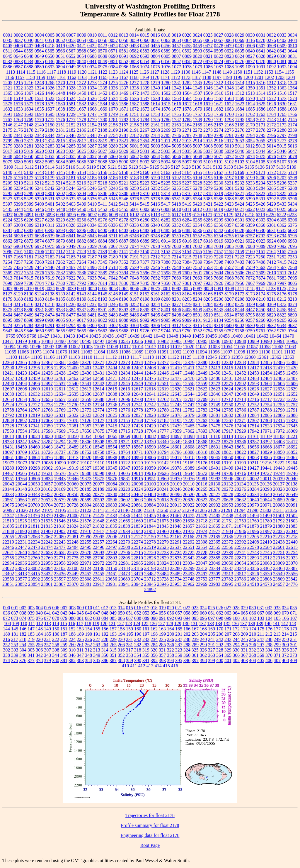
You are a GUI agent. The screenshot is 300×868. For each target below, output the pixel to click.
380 (56, 660)
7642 (113, 278)
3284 (60, 146)
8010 (29, 289)
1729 (71, 114)
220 (39, 639)
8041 (82, 289)
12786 (240, 410)
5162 (166, 172)
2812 (29, 141)
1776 (60, 120)
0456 (166, 46)
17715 (124, 431)
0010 (92, 35)
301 (294, 645)
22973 (111, 563)
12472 (124, 378)
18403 (279, 442)
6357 (229, 225)
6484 (155, 230)
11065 (10, 352)
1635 (39, 109)
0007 (71, 35)
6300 (229, 220)
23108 (73, 568)
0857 (176, 61)
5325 (282, 193)
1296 (208, 83)
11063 (290, 347)
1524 (71, 98)
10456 (211, 336)
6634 (8, 236)
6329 (81, 225)
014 (121, 608)
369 (261, 655)
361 (195, 655)
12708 (189, 399)
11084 (99, 352)
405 (261, 660)
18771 (137, 452)
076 (39, 618)
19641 (176, 473)
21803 (292, 521)
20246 (176, 489)
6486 (176, 230)
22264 (111, 542)
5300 (39, 193)
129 (178, 623)
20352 (47, 494)
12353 (224, 357)
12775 (111, 410)
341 (31, 655)
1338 (134, 88)
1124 (123, 72)
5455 (124, 209)
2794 (250, 135)
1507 (197, 93)
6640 (60, 236)
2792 (240, 135)
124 (137, 623)
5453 (113, 209)
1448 (60, 93)
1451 (92, 93)
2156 (113, 125)
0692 (134, 56)
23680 (124, 579)
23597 (60, 579)
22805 (124, 558)
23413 (21, 574)
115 (64, 623)
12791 (292, 410)
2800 (18, 141)
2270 (176, 130)
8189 (81, 299)
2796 (271, 135)
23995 (227, 584)
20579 (60, 500)
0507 (261, 46)
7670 (240, 278)
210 (253, 634)
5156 (103, 172)
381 (64, 660)
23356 (253, 568)
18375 (227, 442)
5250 (134, 188)
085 (113, 618)
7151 (155, 252)
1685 (250, 109)
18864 (34, 457)
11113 (124, 357)
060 (203, 613)
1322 (18, 88)
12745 (176, 405)
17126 (86, 421)
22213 (279, 537)
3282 (39, 146)
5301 (50, 193)
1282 (187, 83)
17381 (73, 426)
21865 (214, 526)
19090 (60, 463)
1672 (134, 109)
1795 (240, 120)
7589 (103, 273)
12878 (176, 415)
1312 (219, 83)
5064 (155, 156)
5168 (229, 172)
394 (171, 660)
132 (202, 623)
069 (277, 613)
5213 (50, 183)
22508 (124, 547)
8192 (92, 299)
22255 (86, 542)
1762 (250, 114)
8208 (240, 299)
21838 (124, 526)
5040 (240, 151)
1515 (271, 93)
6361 (271, 225)
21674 (150, 521)
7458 (60, 267)
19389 (189, 468)
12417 (253, 368)
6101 (124, 215)
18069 (125, 436)
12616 (124, 389)
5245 (81, 188)
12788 (266, 410)
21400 (73, 516)
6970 (29, 246)
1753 (155, 114)
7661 (187, 278)
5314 (166, 193)
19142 (163, 463)
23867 (60, 584)
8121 (260, 289)
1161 (61, 77)
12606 (292, 384)
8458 (282, 310)
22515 (137, 547)
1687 (271, 109)
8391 (103, 310)
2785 (166, 135)
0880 (271, 61)
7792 (81, 283)
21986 (240, 531)
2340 (8, 135)
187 (64, 634)
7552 (197, 267)
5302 (60, 193)
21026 (22, 510)
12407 (137, 368)
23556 (292, 574)
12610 (47, 389)
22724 (176, 553)
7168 (18, 257)
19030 (202, 457)
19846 (73, 479)
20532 (240, 494)
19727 (266, 473)
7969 (261, 283)
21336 (291, 510)
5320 (229, 193)
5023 (60, 151)
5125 (154, 167)
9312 (176, 325)
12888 (292, 415)
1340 (155, 88)
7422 (292, 262)
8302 (229, 304)
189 (80, 634)
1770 (39, 120)
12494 (21, 384)
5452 (103, 209)
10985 (202, 341)
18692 (292, 447)
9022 (103, 320)
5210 (18, 183)
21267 (175, 510)
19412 (240, 468)
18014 (21, 436)
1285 (197, 83)
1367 (29, 93)
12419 (279, 368)
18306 (86, 442)
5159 (134, 172)
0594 (208, 51)
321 (162, 650)
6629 (250, 230)
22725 (189, 553)
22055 (8, 537)
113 (48, 623)
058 (187, 613)
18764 (124, 452)
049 (113, 613)
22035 (279, 531)
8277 (176, 304)
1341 (166, 88)
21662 (111, 521)
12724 (8, 405)
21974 (202, 531)
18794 (163, 452)
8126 (292, 289)
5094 (166, 162)
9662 (103, 331)
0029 (240, 35)
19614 (137, 473)
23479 (137, 574)
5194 (197, 178)
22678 (86, 553)
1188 (207, 77)
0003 (29, 35)
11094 (201, 352)
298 (269, 645)
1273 (92, 83)
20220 (124, 489)
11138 (198, 357)
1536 (134, 98)
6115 (166, 215)
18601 (176, 447)
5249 (124, 188)
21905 (73, 531)
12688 (98, 399)
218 (23, 639)
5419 (187, 204)
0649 (39, 56)
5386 (219, 199)
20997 (9, 510)
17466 (202, 426)
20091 (125, 484)
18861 (8, 457)
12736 (111, 405)
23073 (21, 568)
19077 (34, 463)
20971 (266, 505)
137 (243, 623)
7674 (261, 278)
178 (285, 629)
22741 (240, 553)
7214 (176, 257)
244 (236, 639)
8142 (71, 294)
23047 (202, 563)
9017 (81, 320)
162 (154, 629)
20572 (34, 500)
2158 (134, 125)
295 (244, 645)
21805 (8, 526)
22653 (47, 553)
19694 (214, 473)
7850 (166, 283)
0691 (124, 56)
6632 (282, 230)
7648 (134, 278)
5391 (261, 199)
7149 (134, 252)
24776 (292, 584)
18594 (163, 447)
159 (129, 629)
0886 (8, 67)
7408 (261, 262)
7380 (166, 262)
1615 (166, 104)
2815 (60, 141)
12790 (279, 410)
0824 (240, 56)
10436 (108, 336)
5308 (124, 193)
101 (244, 618)
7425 (8, 267)
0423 (103, 46)
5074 (250, 156)
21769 (253, 521)
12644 (189, 394)
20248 (189, 489)
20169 (60, 489)
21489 (240, 516)
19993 (214, 479)
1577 (29, 104)
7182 (39, 257)
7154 (187, 252)
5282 (240, 188)
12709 (202, 399)
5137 (270, 167)
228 (105, 639)
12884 (253, 415)
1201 (259, 77)
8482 (103, 315)
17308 (266, 421)
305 (31, 650)
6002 (145, 209)
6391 (39, 230)
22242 (47, 542)
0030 (250, 35)
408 (285, 660)
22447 (21, 547)
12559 (202, 384)
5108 (292, 162)
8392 (113, 310)
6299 (219, 220)
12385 (266, 362)
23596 (47, 579)
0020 (187, 35)
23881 (86, 584)
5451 (92, 209)
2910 (155, 141)
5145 (60, 172)
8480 (81, 315)
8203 (187, 299)
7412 (271, 262)
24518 (253, 584)
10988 (240, 341)
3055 (261, 141)
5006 (187, 146)
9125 (208, 320)
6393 (60, 230)
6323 (60, 225)
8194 (113, 299)
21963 (176, 531)
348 (88, 655)
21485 (214, 516)
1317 (271, 83)
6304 (271, 220)
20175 (73, 489)
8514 (229, 315)
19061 (240, 457)
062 (220, 613)
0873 (208, 61)
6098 (103, 215)
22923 (292, 558)
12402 (98, 368)
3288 (103, 146)
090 (154, 618)
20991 (292, 505)
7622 (71, 278)
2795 (261, 135)
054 (154, 613)
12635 (73, 394)
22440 (292, 542)
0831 (292, 56)
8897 (18, 320)
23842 (292, 579)
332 (253, 650)
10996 (35, 347)
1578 (39, 104)
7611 (282, 273)
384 (88, 660)
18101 (202, 436)
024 (203, 608)
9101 (197, 320)
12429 (73, 373)
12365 (21, 362)
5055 (71, 156)
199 (162, 634)
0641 (261, 51)
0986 (124, 67)
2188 (103, 130)
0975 (103, 67)
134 (219, 623)
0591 (176, 51)
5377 (145, 199)
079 (64, 618)
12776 (124, 410)
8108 (229, 289)
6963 (292, 241)
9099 (187, 320)
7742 (50, 283)
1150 (237, 72)
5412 (113, 204)
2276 (240, 130)
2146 (8, 125)
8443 (229, 310)
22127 (137, 537)
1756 (187, 114)
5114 (50, 167)
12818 (21, 415)
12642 (163, 394)
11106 (49, 357)
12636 (86, 394)
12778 (137, 410)
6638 (39, 236)
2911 (166, 141)
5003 (155, 146)
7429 (29, 267)
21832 (98, 526)
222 (56, 639)
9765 (11, 336)
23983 (214, 584)
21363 (21, 516)
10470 (288, 336)
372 (285, 655)
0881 (282, 61)
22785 (86, 558)
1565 (197, 98)
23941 (124, 584)
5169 (240, 172)
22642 (34, 553)
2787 (187, 135)
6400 (103, 230)
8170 (229, 294)
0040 (29, 40)
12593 (253, 384)
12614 (98, 389)
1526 (92, 98)
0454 (145, 46)
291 (212, 645)
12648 (240, 394)
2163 (176, 125)
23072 (8, 568)
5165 (197, 172)
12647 (227, 394)
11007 (99, 347)
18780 (150, 452)
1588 (145, 104)
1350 (250, 88)
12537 (60, 384)
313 (97, 650)
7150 (144, 252)
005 (47, 608)
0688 (92, 56)
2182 (71, 130)
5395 (282, 199)
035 (294, 608)
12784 (214, 410)
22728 (202, 553)
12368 (60, 362)
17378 (60, 426)
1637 (50, 109)
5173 (282, 172)
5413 (124, 204)
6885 (113, 241)
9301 (103, 325)
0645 (8, 56)
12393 (21, 368)
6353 (187, 225)
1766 (292, 114)
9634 (282, 325)
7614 (18, 278)
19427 (253, 468)
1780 (103, 120)
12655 (34, 399)
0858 (187, 61)
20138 (292, 484)
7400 (229, 262)
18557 (124, 447)
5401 (50, 204)
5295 (8, 193)
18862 (21, 457)
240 (203, 639)
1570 (250, 98)
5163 (176, 172)
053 (146, 613)
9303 (124, 325)
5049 (18, 156)
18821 (227, 452)
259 (64, 645)
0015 (145, 35)
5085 (71, 162)
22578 (253, 547)
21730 (214, 521)
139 (260, 623)
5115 (60, 167)
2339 (292, 130)
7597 (155, 273)
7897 (197, 283)
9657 (71, 331)
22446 (8, 547)
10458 (224, 336)
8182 (29, 299)
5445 (29, 209)
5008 (208, 146)
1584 (103, 104)
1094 (292, 67)
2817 (81, 141)
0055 (92, 40)
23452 (86, 574)
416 (175, 666)
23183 (124, 568)
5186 (113, 178)
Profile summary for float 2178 (150, 825)
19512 (34, 473)
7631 (81, 278)
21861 (202, 526)
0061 (155, 40)
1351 (261, 88)
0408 (39, 46)
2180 (50, 130)
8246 (113, 304)
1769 (29, 120)
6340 (155, 225)
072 (6, 618)
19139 (150, 463)
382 (72, 660)
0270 (261, 40)
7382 (176, 262)
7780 (60, 283)
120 (104, 623)
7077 (145, 246)
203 (195, 634)
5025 (81, 151)
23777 (214, 579)
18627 (202, 447)
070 (285, 613)
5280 (219, 188)
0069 (240, 40)
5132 (218, 167)
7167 (8, 257)
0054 (81, 40)
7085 (229, 246)
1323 (29, 88)
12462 (73, 378)
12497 (47, 384)
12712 (227, 399)
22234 (34, 542)
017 (146, 608)
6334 (92, 225)
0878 (261, 61)
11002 (74, 347)
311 (80, 650)
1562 (166, 98)
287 (179, 645)
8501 (197, 315)
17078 (73, 421)
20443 (124, 494)
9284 (29, 325)
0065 (197, 40)
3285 (71, 146)
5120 (102, 167)
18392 (266, 442)
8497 (166, 315)
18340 (163, 442)
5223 (145, 183)
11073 (36, 352)
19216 (266, 463)
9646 (29, 331)
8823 (282, 315)
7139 (102, 252)
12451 (227, 373)
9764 (292, 331)
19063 (253, 457)
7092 (282, 246)
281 (129, 645)
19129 (137, 463)
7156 (208, 252)
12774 (98, 410)
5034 (176, 151)
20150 (34, 489)
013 (113, 608)
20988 (279, 505)
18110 (215, 436)
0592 (187, 51)
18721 (34, 452)
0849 (103, 61)
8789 (240, 315)
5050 (29, 156)
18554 (111, 447)
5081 (29, 162)
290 (203, 645)
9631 (261, 325)
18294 (60, 442)
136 (235, 623)
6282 (166, 220)
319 (146, 650)
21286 (214, 510)
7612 (292, 273)
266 (121, 645)
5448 (60, 209)
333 (261, 650)
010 (88, 608)
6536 (197, 230)
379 (47, 660)
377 (31, 660)
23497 (202, 574)
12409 (163, 368)
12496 (34, 384)
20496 (176, 494)
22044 (292, 531)
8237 (92, 304)
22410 (266, 542)
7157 (218, 252)
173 (244, 629)
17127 (98, 421)
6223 (292, 215)
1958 (250, 120)
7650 (145, 278)
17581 (34, 431)
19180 (214, 463)
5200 (261, 178)
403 (244, 660)
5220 (113, 183)
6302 (250, 220)
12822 (73, 415)
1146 (196, 72)
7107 (50, 252)
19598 (98, 473)
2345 (60, 135)
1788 (187, 120)
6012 (197, 209)
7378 (155, 262)
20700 (34, 505)
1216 (29, 83)
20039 (279, 479)
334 (269, 650)
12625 (240, 389)
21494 (253, 516)
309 (64, 650)
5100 (208, 162)
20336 (21, 494)
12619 (163, 389)
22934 (8, 563)
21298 (253, 510)
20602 (124, 500)
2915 (208, 141)
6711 (113, 236)
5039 (229, 151)
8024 (50, 289)
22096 (111, 537)
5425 (250, 204)
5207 (282, 178)
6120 (197, 215)
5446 (39, 209)
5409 (81, 204)
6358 (240, 225)
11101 (277, 352)
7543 (145, 267)
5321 (240, 193)
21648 (98, 521)
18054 (86, 436)
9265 (282, 320)
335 (277, 650)
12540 (73, 384)
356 (154, 655)
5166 (208, 172)
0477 (208, 46)
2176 (18, 130)
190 (88, 634)
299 (277, 645)
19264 (292, 463)
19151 (176, 463)
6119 (186, 215)
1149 (227, 72)
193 (113, 634)
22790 (98, 558)
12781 (176, 410)
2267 (145, 130)
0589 (166, 51)
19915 (137, 479)
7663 (197, 278)
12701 (150, 399)
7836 (124, 283)
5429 (271, 204)
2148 (29, 125)
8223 (60, 304)
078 (56, 618)
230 (121, 639)
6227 (39, 220)
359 (179, 655)
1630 (282, 104)
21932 (111, 531)
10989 (253, 341)
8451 (271, 310)
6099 (113, 215)
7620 (60, 278)
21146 (124, 510)
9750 (187, 331)
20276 (240, 489)
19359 (150, 468)
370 (269, 655)
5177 (29, 178)
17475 (214, 426)
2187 (92, 130)
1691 (8, 114)
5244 (71, 188)
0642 (271, 51)
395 (179, 660)
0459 (197, 46)
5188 (134, 178)
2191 (134, 130)
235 (162, 639)
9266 (292, 320)
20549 (292, 494)
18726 (47, 452)
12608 (21, 389)
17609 (60, 431)
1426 (39, 93)
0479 (229, 46)
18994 (137, 457)
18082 (150, 436)
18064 (99, 436)
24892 (150, 589)
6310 (39, 225)
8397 (155, 310)
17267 (227, 421)
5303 (71, 193)
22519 (150, 547)
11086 (125, 352)
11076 (61, 352)
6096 (82, 215)
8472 (39, 315)
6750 (176, 236)
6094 (61, 215)
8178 (292, 294)
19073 (21, 463)
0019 (176, 35)
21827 (86, 526)
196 (138, 634)
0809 (187, 56)
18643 (227, 447)
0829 (271, 56)
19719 (253, 473)
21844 (150, 526)
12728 (47, 405)
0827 (250, 56)
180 (6, 634)
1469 (124, 93)
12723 (292, 399)
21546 (60, 521)
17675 (98, 431)
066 (253, 613)
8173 (250, 294)
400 (220, 660)
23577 (21, 579)
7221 (229, 257)
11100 (265, 352)
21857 (189, 526)
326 (203, 650)
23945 (150, 584)
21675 (163, 521)
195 (129, 634)
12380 (202, 362)
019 (162, 608)
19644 (189, 473)
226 (88, 639)
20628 (227, 500)
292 (220, 645)
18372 (214, 442)
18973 (124, 457)
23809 (279, 579)
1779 (92, 120)
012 (105, 608)
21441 (137, 516)
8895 (8, 320)
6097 (92, 215)
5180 (60, 178)
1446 (50, 93)
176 (269, 629)
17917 (227, 431)
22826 (150, 558)
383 (80, 660)
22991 (150, 563)
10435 (95, 336)
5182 (81, 178)
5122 (123, 167)
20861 (137, 505)
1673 (145, 109)
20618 (163, 500)
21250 (162, 510)
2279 (271, 130)
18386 (240, 442)
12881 (214, 415)
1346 (208, 88)
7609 (261, 273)
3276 (271, 141)
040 (39, 613)
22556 (227, 547)
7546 (155, 267)
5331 (50, 199)
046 (88, 613)
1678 (187, 109)
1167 (123, 77)
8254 (155, 304)
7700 (29, 283)
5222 (134, 183)
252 (6, 645)
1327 (60, 88)
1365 (8, 93)
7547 (166, 267)
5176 (18, 178)
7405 (250, 262)
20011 (266, 479)
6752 (197, 236)
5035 (187, 151)
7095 (292, 246)
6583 (229, 230)
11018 (163, 347)
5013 (261, 146)
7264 (81, 262)
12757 (292, 405)
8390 (92, 310)
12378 (176, 362)
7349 (113, 262)
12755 (279, 405)
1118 (61, 72)
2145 (292, 120)
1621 (219, 104)
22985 (137, 563)
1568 (229, 98)
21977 (214, 531)
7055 (81, 246)
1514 (261, 93)
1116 (41, 72)
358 (171, 655)
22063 (34, 537)
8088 (208, 289)
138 (252, 623)
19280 (8, 468)
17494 (240, 426)
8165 (197, 294)
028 (236, 608)
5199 (250, 178)
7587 (92, 273)
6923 (261, 241)
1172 (175, 77)
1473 (145, 93)
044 (72, 613)
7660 (176, 278)
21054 (35, 510)
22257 (98, 542)
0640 (250, 51)
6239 (71, 220)
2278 (261, 130)
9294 (71, 325)
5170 (250, 172)
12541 (86, 384)
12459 (34, 378)
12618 (150, 389)
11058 (265, 347)
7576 (39, 273)
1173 (186, 77)
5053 (60, 156)
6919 (219, 241)
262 (88, 645)
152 (72, 629)
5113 (39, 167)
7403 (240, 262)
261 (80, 645)
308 (56, 650)
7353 (134, 262)
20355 (60, 494)
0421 (81, 46)
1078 (187, 67)
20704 (47, 505)
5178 (39, 178)
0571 (113, 51)
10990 (266, 341)
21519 (8, 521)
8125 (282, 289)
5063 (145, 156)
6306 (292, 220)
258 (56, 645)
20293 (266, 489)
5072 (229, 156)
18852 (292, 452)
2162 (166, 125)
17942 (253, 431)
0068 (229, 40)
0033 (282, 35)
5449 (71, 209)
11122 (173, 357)
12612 (73, 389)
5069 (208, 156)
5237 (292, 183)
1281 (176, 83)
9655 (60, 331)
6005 (155, 209)
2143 (271, 120)
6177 (218, 215)
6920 (229, 241)
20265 (202, 489)
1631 (292, 104)
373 (294, 655)
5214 (60, 183)
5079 (8, 162)
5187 (124, 178)
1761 (240, 114)
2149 (39, 125)
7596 (145, 273)
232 (138, 639)
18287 (47, 442)
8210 (261, 299)
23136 (98, 568)
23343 (240, 568)
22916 (279, 558)
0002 (18, 35)
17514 (253, 426)
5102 (229, 162)
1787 (176, 120)
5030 (134, 151)
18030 (47, 436)
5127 (175, 167)
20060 (73, 484)
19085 (47, 463)
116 (72, 623)
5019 (29, 151)
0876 (240, 61)
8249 (124, 304)
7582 (60, 273)
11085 (112, 352)
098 (220, 618)
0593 (197, 51)
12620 (176, 389)
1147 (206, 72)
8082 (177, 289)
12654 (21, 399)
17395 (98, 426)
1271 (71, 83)
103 (261, 618)
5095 (176, 162)
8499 (187, 315)
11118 (148, 357)
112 (39, 623)
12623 (214, 389)
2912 (176, 141)
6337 (124, 225)
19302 (47, 468)
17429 (150, 426)
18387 (253, 442)
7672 (250, 278)
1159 (41, 77)
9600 (229, 325)
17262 (202, 421)
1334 (92, 88)
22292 (189, 542)
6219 (260, 215)
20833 (111, 505)
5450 (81, 209)
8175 (271, 294)
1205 (8, 83)
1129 (175, 72)
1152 (258, 72)
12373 (124, 362)
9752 (197, 331)
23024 (163, 563)
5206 (271, 178)
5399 (29, 204)
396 (187, 660)
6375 (292, 225)
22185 (214, 537)
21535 (47, 521)
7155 (197, 252)
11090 (150, 352)
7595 (134, 273)
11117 (136, 357)
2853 (134, 141)
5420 (197, 204)
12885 (266, 415)
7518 (113, 267)
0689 (103, 56)
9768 (32, 336)
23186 (137, 568)
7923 (208, 283)
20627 (214, 500)
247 (261, 639)
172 (236, 629)
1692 (18, 114)
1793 (229, 120)
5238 (8, 188)
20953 (227, 505)
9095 (166, 320)
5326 (292, 193)
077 (47, 618)
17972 (279, 431)
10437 (121, 336)
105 (277, 618)
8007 (8, 289)
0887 (18, 67)
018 (154, 608)
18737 (60, 452)
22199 (240, 537)
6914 (166, 241)
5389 (240, 199)
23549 (279, 574)
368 (253, 655)
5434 (292, 204)
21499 (266, 516)
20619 (176, 500)
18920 (86, 457)
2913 (187, 141)
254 (23, 645)
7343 (92, 262)
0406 (18, 46)
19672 (202, 473)
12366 (34, 362)
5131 (207, 167)
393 (162, 660)
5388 (229, 199)
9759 (250, 331)
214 (285, 634)
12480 (214, 378)
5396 (292, 199)
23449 (73, 574)
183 (31, 634)
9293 (60, 325)
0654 (81, 56)
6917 (197, 241)
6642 (81, 236)
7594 (124, 273)
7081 (187, 246)
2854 (145, 141)
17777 (163, 431)
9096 (176, 320)
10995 (23, 347)
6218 (250, 215)
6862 (8, 241)
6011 (187, 209)
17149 (111, 421)
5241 (39, 188)
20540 (266, 494)
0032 (271, 35)
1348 (229, 88)
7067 (113, 246)
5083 (50, 162)
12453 (253, 373)
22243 (60, 542)
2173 (282, 125)
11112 (111, 357)
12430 (86, 373)
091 (162, 618)
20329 (292, 489)
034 (285, 608)
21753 (240, 521)
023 (195, 608)
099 (228, 618)
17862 (189, 431)
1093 (282, 67)
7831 (113, 283)
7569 (8, 273)
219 (31, 639)
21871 (227, 526)
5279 (208, 188)
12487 (292, 378)
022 (187, 608)
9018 (92, 320)
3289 (113, 146)
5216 (81, 183)
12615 (111, 389)
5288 (292, 188)
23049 (214, 563)
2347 (81, 135)
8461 (292, 310)
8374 (292, 304)
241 (212, 639)
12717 (266, 399)
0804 (155, 56)
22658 (60, 553)
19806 (34, 479)
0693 (145, 56)
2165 (197, 125)
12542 (98, 384)
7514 (103, 267)
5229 (208, 183)
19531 (47, 473)
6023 (261, 209)
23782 (227, 579)
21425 (98, 516)
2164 (187, 125)
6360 (261, 225)
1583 (92, 104)
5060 (113, 156)
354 (138, 655)
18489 (73, 447)
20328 (279, 489)
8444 (240, 310)
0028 (229, 35)
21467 (176, 516)
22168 (189, 537)
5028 (113, 151)
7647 (124, 278)
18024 (34, 436)
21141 (98, 510)
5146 (71, 172)
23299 (189, 568)
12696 (124, 399)
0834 (29, 61)
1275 (113, 83)
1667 (81, 109)
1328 (71, 88)
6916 (187, 241)
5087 (92, 162)
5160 (145, 172)
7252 (282, 257)
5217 (92, 183)
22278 (150, 542)
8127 (8, 294)
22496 (98, 547)
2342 (29, 135)
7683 (282, 278)
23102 (60, 568)
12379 (189, 362)
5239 (18, 188)
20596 (111, 500)
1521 (39, 98)
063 (228, 613)
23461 (111, 574)
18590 (150, 447)
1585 (113, 104)
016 (138, 608)
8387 (81, 310)
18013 (8, 436)
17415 (111, 426)
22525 (163, 547)
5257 (187, 188)
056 (171, 613)
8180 (18, 299)
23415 (34, 574)
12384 (253, 362)
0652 (71, 56)
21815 (47, 526)
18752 (86, 452)
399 (212, 660)
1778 (81, 120)
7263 (71, 262)
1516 (282, 93)
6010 (176, 209)
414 (158, 666)
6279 (134, 220)
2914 (197, 141)
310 (72, 650)
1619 (208, 104)
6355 (208, 225)
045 (80, 613)
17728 (137, 431)
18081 (137, 436)
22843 (189, 558)
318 (138, 650)
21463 (163, 516)
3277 (282, 141)
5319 (219, 193)
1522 (50, 98)
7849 (155, 283)
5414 (134, 204)
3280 (18, 146)
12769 (60, 410)
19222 (279, 463)
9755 (219, 331)
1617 (187, 104)
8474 (50, 315)
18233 (8, 442)
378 (39, 660)
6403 (124, 230)
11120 (161, 357)
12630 (8, 394)
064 (236, 613)
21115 (73, 510)
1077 (176, 67)
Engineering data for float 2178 (150, 835)
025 (212, 608)
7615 (29, 278)
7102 (29, 252)
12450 (214, 373)
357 (162, 655)
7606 (240, 273)
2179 (39, 130)
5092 (145, 162)
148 (39, 629)
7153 (176, 252)
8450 (261, 310)
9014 (71, 320)
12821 (60, 415)
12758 (8, 410)
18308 (98, 442)
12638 (111, 394)
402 (236, 660)
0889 (39, 67)
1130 (186, 72)
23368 (279, 568)
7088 (250, 246)
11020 (189, 347)
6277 (113, 220)
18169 (266, 436)
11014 (138, 347)
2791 (229, 135)
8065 (124, 289)
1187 (196, 77)
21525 (21, 521)
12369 (73, 362)
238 (187, 639)
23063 (266, 563)
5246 (92, 188)
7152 (166, 252)
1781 (113, 120)
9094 (155, 320)
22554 (202, 547)
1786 (166, 120)
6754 (219, 236)
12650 (266, 394)
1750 (124, 114)
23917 (98, 584)
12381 (214, 362)
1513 (250, 93)
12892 (21, 421)
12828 (150, 415)
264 (105, 645)
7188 (103, 257)
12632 (34, 394)
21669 (137, 521)
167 (195, 629)
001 (15, 608)
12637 (98, 394)
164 (171, 629)
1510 (219, 93)
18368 (202, 442)
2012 (261, 120)
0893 (50, 67)
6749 (166, 236)
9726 (145, 331)
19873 (86, 479)
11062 (278, 347)
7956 (240, 283)
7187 (92, 257)
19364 (163, 468)
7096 (8, 252)
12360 (250, 357)
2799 (8, 141)
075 (31, 618)
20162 (47, 489)
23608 (86, 579)
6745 (124, 236)
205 (212, 634)
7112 (60, 252)
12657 (60, 399)
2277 (250, 130)
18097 (176, 436)
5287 (282, 188)
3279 (8, 146)
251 (294, 639)
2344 (50, 135)
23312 (202, 568)
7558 (240, 267)
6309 (29, 225)
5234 (261, 183)
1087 (219, 67)
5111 (19, 167)
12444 (137, 373)
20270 (214, 489)
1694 (39, 114)
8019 (40, 289)
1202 (269, 77)
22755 (8, 558)
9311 (166, 325)
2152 (71, 125)
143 (293, 623)
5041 (250, 151)
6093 (50, 215)
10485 (34, 341)
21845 (163, 526)
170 (220, 629)
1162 (72, 77)
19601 (111, 473)
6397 (92, 230)
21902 (60, 531)
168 (203, 629)
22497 (111, 547)
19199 (240, 463)
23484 (163, 574)
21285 (201, 510)
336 (285, 650)
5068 (197, 156)
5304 (81, 193)
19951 (150, 479)
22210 (266, 537)
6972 (39, 246)
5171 (261, 172)
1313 (229, 83)
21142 (111, 510)
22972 (98, 563)
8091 (219, 289)
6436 (134, 230)
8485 (124, 315)
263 (97, 645)
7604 (219, 273)
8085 (187, 289)
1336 (113, 88)
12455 (279, 373)
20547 (279, 494)
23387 (292, 568)
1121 (92, 72)
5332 (60, 199)
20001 (240, 479)
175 (261, 629)
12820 (47, 415)
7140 (113, 252)
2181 (60, 130)
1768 (18, 120)
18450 (21, 447)
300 (285, 645)
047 (97, 613)
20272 (227, 489)
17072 (60, 421)
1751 (134, 114)
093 (179, 618)
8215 (18, 304)
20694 (21, 505)
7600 (187, 273)
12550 (150, 384)
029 (244, 608)
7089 (261, 246)
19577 (73, 473)
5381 (176, 199)
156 (105, 629)
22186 (227, 537)
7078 (155, 246)
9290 (39, 325)
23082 (34, 568)
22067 (47, 537)
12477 (176, 378)
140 (268, 623)
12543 (111, 384)
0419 (60, 46)
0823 (229, 56)
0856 (166, 61)
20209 (111, 489)
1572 (271, 98)
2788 (197, 135)
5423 (229, 204)
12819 (34, 415)
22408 (253, 542)
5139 (292, 167)
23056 (253, 563)
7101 (18, 252)
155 (97, 629)
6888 (134, 241)
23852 (21, 584)
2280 (282, 130)
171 (228, 629)
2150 (50, 125)
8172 (240, 294)
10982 (163, 341)
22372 (227, 542)
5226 (176, 183)
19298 (34, 468)
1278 (145, 83)
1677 (176, 109)
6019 (219, 209)
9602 (240, 325)
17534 (279, 426)
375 (15, 660)
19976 (189, 479)
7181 (29, 257)
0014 (134, 35)
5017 (8, 151)
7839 (134, 283)
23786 (240, 579)
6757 (250, 236)
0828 (261, 56)
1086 (208, 67)
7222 (240, 257)
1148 (217, 72)
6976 (60, 246)
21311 (278, 510)
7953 (229, 283)
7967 (250, 283)
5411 (102, 204)
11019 (176, 347)
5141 (18, 172)
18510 (86, 447)
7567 (282, 267)
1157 (20, 77)
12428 (60, 373)
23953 (176, 584)
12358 (237, 357)
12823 (86, 415)
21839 (137, 526)
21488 (227, 516)
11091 (163, 352)
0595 (219, 51)
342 (39, 655)
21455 (150, 516)
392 (154, 660)
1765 (282, 114)
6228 (50, 220)
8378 (18, 310)
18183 (279, 436)
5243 (60, 188)
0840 (81, 61)
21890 (21, 531)
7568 (292, 267)
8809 (261, 315)
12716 (253, 399)
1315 (250, 83)
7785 (71, 283)
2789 (208, 135)
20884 (150, 505)
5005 (176, 146)
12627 (266, 389)
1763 (261, 114)
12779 (150, 410)
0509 (282, 46)
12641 (150, 394)
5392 (271, 199)
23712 (150, 579)
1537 (145, 98)
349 (97, 655)
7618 (39, 278)
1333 (81, 88)
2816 (71, 141)
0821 (208, 56)
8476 (60, 315)
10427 (43, 336)
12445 (150, 373)
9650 (39, 331)
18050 (73, 436)
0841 (92, 61)
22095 (98, 537)
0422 (92, 46)
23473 (124, 574)
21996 (253, 531)
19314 (60, 468)
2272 (197, 130)
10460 (237, 336)
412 (142, 666)
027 (228, 608)
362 (203, 655)
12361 (262, 357)
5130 (197, 167)
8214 (8, 304)
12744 (163, 405)
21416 (86, 516)
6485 (166, 230)
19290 (21, 468)
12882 (227, 415)
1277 (134, 83)
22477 (60, 547)
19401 (214, 468)
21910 (86, 531)
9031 (113, 320)
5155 (92, 172)
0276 (271, 40)
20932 (214, 505)
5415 (145, 204)
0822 (219, 56)
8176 (282, 294)
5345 (113, 199)
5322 (250, 193)
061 (212, 613)
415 (166, 666)
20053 (34, 484)
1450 (81, 93)
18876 (47, 457)
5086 (81, 162)
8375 (8, 310)
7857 (176, 283)
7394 (208, 262)
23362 (266, 568)
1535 (124, 98)
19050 (227, 457)
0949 (71, 67)
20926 (202, 505)
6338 (134, 225)
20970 (253, 505)
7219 (208, 257)
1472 (134, 93)
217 (15, 639)
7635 (92, 278)
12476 (163, 378)
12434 (124, 373)
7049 (71, 246)
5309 (134, 193)
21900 (47, 531)
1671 (124, 109)
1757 (197, 114)
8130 (29, 294)
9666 (113, 331)
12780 (163, 410)
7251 (271, 257)
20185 (86, 489)
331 (244, 650)
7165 (282, 252)
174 (253, 629)
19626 (163, 473)
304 (23, 650)
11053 (214, 347)
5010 (229, 146)
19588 (86, 473)
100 (236, 618)
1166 (113, 77)
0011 (102, 35)
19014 (163, 457)
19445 (292, 468)
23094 (47, 568)
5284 (261, 188)
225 (80, 639)
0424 (113, 46)
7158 (229, 252)
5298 (18, 193)
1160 (51, 77)
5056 (81, 156)
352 (121, 655)
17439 (176, 426)
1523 (60, 98)
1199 (238, 77)
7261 (50, 262)
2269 (166, 130)
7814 (103, 283)
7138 (92, 252)
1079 (197, 67)
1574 (292, 98)
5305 (92, 193)
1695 (50, 114)
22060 (21, 537)
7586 (81, 273)
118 (88, 623)
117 (80, 623)
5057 (92, 156)
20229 (150, 489)
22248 (73, 542)
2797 (282, 135)
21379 (47, 516)
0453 (134, 46)
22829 (163, 558)
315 (113, 650)
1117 (51, 72)
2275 (229, 130)
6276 (103, 220)
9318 (208, 325)
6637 (29, 236)
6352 (176, 225)
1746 (81, 114)
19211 (253, 463)
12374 (137, 362)
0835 (39, 61)
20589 (86, 500)
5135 (249, 167)
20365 (86, 494)
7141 (123, 252)
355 (146, 655)
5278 (197, 188)
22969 (73, 563)
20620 (189, 500)
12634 (60, 394)
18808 (189, 452)
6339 (145, 225)
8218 (50, 304)
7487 (81, 267)
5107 (282, 162)
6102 (134, 215)
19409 (227, 468)
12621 (189, 389)
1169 (144, 77)
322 (171, 650)
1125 (134, 72)
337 (294, 650)
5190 (155, 178)
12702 (163, 399)
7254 (8, 262)
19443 (279, 468)
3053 (240, 141)
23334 (214, 568)
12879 (189, 415)
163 (162, 629)
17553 (8, 431)
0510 (292, 46)
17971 (266, 431)
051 (129, 613)
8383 (60, 310)
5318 (208, 193)
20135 (253, 484)
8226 (71, 304)
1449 (71, 93)
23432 (47, 574)
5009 (219, 146)
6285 (197, 220)
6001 (134, 209)
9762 (271, 331)
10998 (61, 347)
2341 (18, 135)
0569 (92, 51)
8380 (29, 310)
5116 (70, 167)
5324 (271, 193)
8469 (29, 315)
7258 (29, 262)
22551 (189, 547)
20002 (253, 479)
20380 (111, 494)
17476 (227, 426)
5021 (50, 151)
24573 (266, 584)
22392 (240, 542)
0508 (271, 46)
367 (244, 655)
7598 (166, 273)
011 (97, 608)
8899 (39, 320)
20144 (8, 489)
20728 (73, 505)
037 (15, 613)
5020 (39, 151)
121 (112, 623)
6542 (219, 230)
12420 (292, 368)
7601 (197, 273)
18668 (266, 447)
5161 (155, 172)
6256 (81, 220)
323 (179, 650)
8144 (92, 294)
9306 (155, 325)
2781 (124, 135)
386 (105, 660)
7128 (81, 252)
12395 (34, 368)
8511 (218, 315)
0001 (8, 35)
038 (23, 613)
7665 (208, 278)
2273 (208, 130)
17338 (21, 426)
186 (56, 634)
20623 (202, 500)
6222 (282, 215)
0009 (81, 35)
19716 (240, 473)
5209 (8, 183)
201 (179, 634)
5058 (103, 156)
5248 (113, 188)
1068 (134, 67)
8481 (92, 315)
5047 (292, 151)
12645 (202, 394)
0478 (219, 46)
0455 (155, 46)
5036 (197, 151)
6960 (282, 241)
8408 (187, 310)
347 (80, 655)
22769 (47, 558)
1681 (208, 109)
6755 (229, 236)
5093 (155, 162)
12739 (124, 405)
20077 (99, 484)
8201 (176, 299)
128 (170, 623)
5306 (103, 193)
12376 (150, 362)
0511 (7, 51)
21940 (137, 531)
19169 (189, 463)
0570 (103, 51)
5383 (187, 199)
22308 (202, 542)
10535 (124, 341)
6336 (113, 225)
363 (212, 655)
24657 (279, 584)
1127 (155, 72)
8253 (145, 304)
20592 (98, 500)
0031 (261, 35)
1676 (166, 109)
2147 (18, 125)
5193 (187, 178)
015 (129, 608)
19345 (111, 468)
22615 (292, 547)
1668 (92, 109)
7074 (134, 246)
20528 (227, 494)
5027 (103, 151)
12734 (98, 405)
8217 (39, 304)
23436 (60, 574)
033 (277, 608)
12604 (266, 384)
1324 (39, 88)
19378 (176, 468)
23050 (227, 563)
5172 (271, 172)
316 (121, 650)
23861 (47, 584)
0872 (197, 61)
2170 (250, 125)
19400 (202, 468)
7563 (261, 267)
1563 (176, 98)
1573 (282, 98)
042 (56, 613)
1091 (261, 67)
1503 (176, 93)
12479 (202, 378)
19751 (8, 479)
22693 (98, 553)
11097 (227, 352)
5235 (271, 183)
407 (277, 660)
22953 (34, 563)
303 (15, 650)
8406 (176, 310)
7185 (71, 257)
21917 (98, 531)
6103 (145, 215)
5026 (92, 151)
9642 (8, 331)
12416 (240, 368)
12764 (21, 410)
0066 (208, 40)
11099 (252, 352)
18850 (279, 452)
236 (171, 639)
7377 (145, 262)
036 (6, 613)
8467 (18, 315)
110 (24, 623)
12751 (240, 405)
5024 (71, 151)
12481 (227, 378)
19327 (86, 468)
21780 (266, 521)
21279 (188, 510)
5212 (39, 183)
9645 (18, 331)
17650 (86, 431)
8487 (145, 315)
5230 (219, 183)
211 (261, 634)
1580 (60, 104)
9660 (92, 331)
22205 (253, 537)
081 (80, 618)
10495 (86, 341)
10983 (176, 341)
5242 (50, 188)
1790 (208, 120)
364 (220, 655)
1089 (240, 67)
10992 (292, 341)
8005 (292, 283)
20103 (150, 484)
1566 (208, 98)
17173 (150, 421)
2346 (71, 135)
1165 (103, 77)
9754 (208, 331)
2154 (92, 125)
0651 (60, 56)
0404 (292, 40)
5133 (228, 167)
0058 (124, 40)
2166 (208, 125)
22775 (73, 558)
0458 (187, 46)
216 (6, 639)
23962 (189, 584)
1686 (261, 109)
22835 (176, 558)
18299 (73, 442)
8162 (166, 294)
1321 (8, 88)
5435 (8, 209)
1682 (219, 109)
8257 (166, 304)
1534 (113, 98)
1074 (145, 67)
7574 (29, 273)
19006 (150, 457)
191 (97, 634)
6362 (282, 225)
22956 (47, 563)
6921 (240, 241)
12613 (86, 389)
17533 (266, 426)
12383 (240, 362)
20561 (8, 500)
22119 (124, 537)
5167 (219, 172)
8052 (103, 289)
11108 (74, 357)
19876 (111, 479)
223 (64, 639)
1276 (124, 83)
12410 (176, 368)
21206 (137, 510)
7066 (103, 246)
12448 (189, 373)
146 (23, 629)
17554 (21, 431)
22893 (253, 558)
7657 (166, 278)
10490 (60, 341)
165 (179, 629)
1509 (208, 93)
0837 (60, 61)
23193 (150, 568)
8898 (29, 320)
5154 (81, 172)
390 (138, 660)
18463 (47, 447)
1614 (155, 104)
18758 (98, 452)
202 (187, 634)
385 (97, 660)
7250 (261, 257)
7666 (219, 278)
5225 (166, 183)
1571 (261, 98)
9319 (219, 325)
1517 (292, 93)
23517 (240, 574)
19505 (21, 473)
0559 (29, 51)
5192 (176, 178)
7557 (229, 267)
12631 (21, 394)
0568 (81, 51)
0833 (18, 61)
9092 (145, 320)
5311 (155, 193)
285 (162, 645)
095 (195, 618)
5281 (229, 188)
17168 (137, 421)
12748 (202, 405)
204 (203, 634)
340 (23, 655)
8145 (103, 294)
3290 (124, 146)
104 (269, 618)
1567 (219, 98)
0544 (18, 51)
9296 (81, 325)
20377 (98, 494)
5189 (145, 178)
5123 (133, 167)
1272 (81, 83)
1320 (292, 83)
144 (6, 629)
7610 (271, 273)
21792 (279, 521)
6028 (18, 215)
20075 (86, 484)
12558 (189, 384)
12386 (279, 362)
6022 (250, 209)
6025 (282, 209)
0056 (103, 40)
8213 (292, 299)
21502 (292, 516)
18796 (176, 452)
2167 (219, 125)
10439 (134, 336)
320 (154, 650)
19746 (292, 473)
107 (294, 618)
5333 (71, 199)
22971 (86, 563)
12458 (21, 378)
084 (105, 618)
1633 (18, 109)
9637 (292, 325)
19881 (124, 479)
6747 (145, 236)
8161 (155, 294)
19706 (227, 473)
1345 (197, 88)
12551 (163, 384)
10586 (137, 341)
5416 (155, 204)
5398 (18, 204)
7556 (219, 267)
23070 (292, 563)
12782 (189, 410)
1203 (280, 77)
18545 (98, 447)
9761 (261, 331)
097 (212, 618)
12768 (47, 410)
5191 (166, 178)
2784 (155, 135)
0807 (176, 56)
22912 (266, 558)
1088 (229, 67)
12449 (202, 373)
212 (269, 634)
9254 (229, 320)
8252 (134, 304)
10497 (98, 341)
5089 (113, 162)
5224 (155, 183)
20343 (34, 494)
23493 (189, 574)
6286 (208, 220)
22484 (73, 547)
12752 (253, 405)
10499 (111, 341)
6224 (8, 220)
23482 (150, 574)
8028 (61, 289)
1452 (103, 93)
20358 (73, 494)
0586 (155, 51)
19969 (163, 479)
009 (80, 608)
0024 (197, 35)
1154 (279, 72)
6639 (50, 236)
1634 (29, 109)
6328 (71, 225)
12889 (8, 421)
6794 (282, 236)
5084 (60, 162)
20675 (8, 505)
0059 (134, 40)
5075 (261, 156)
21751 (227, 521)
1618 (197, 104)
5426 (261, 204)
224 (72, 639)
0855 (155, 61)
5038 (219, 151)
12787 (253, 410)
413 (150, 666)
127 (161, 623)
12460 (47, 378)
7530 (124, 267)
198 (154, 634)
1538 (155, 98)
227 (97, 639)
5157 (113, 172)
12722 (279, 399)
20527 (214, 494)
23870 (73, 584)
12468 (98, 378)
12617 (137, 389)
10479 (21, 341)
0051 (50, 40)
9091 (134, 320)
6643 (92, 236)
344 (56, 655)
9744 (166, 331)
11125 (186, 357)
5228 (197, 183)
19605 (124, 473)
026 (220, 608)
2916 (219, 141)
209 (244, 634)
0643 (282, 51)
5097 (187, 162)
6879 (60, 241)
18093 (163, 436)
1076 (166, 67)
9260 (261, 320)
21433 (111, 516)
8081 (166, 289)
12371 (98, 362)
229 (113, 639)
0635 (240, 51)
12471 (111, 378)
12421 (8, 373)
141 (276, 623)
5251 (145, 188)
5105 (261, 162)
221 (47, 639)
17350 (47, 426)
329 (228, 650)
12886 (279, 415)
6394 (71, 230)
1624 (250, 104)
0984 (113, 67)
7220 (219, 257)
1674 (155, 109)
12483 (253, 378)
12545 (124, 384)
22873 (240, 558)
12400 (73, 368)
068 (269, 613)
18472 (60, 447)
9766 (21, 336)
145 (15, 629)
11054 (227, 347)
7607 (250, 273)
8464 (8, 315)
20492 (163, 494)
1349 (240, 88)
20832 (98, 505)
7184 (60, 257)
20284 (253, 489)
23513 (227, 574)
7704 (39, 283)
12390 (8, 368)
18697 (8, 452)
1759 (219, 114)
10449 (185, 336)
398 (203, 660)
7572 (18, 273)
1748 (103, 114)
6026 (292, 209)
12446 (163, 373)
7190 (124, 257)
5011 (240, 146)
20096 (137, 484)
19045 (214, 457)
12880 (202, 415)
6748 (155, 236)
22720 (150, 553)
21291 (227, 510)
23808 (266, 579)
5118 (81, 167)
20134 (240, 484)
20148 (21, 489)
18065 (112, 436)
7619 (50, 278)
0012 (113, 35)
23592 (34, 579)
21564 (73, 521)
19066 (279, 457)
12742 (150, 405)
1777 (71, 120)
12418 (266, 368)
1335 (103, 88)
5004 (166, 146)
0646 (18, 56)
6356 (219, 225)
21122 (86, 510)
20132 (227, 484)
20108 (163, 484)
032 (269, 608)
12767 (34, 410)
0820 (197, 56)
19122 (124, 463)
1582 (81, 104)
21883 (292, 526)
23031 (176, 563)
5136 (260, 167)
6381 (8, 230)
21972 (189, 531)
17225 (189, 421)
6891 (155, 241)
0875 (229, 61)
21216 (149, 510)
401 (228, 660)
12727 (34, 405)
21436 (124, 516)
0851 (113, 61)
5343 (103, 199)
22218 (292, 537)
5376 (134, 199)
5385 (208, 199)
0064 (187, 40)
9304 (134, 325)
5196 (219, 178)
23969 (202, 584)
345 (64, 655)
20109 (176, 484)
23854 (34, 584)
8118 (250, 289)
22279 (163, 542)
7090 (271, 246)
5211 (29, 183)
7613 (8, 278)
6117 (176, 215)
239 (195, 639)
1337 (124, 88)
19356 (137, 468)
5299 (29, 193)
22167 (176, 537)
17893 (202, 431)
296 (253, 645)
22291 (176, 542)
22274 (137, 542)
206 (220, 634)
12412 (202, 368)
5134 (239, 167)
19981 (202, 479)
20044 (21, 484)
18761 (111, 452)
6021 (240, 209)
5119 (91, 167)
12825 (111, 415)
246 (253, 639)
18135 (240, 436)
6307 (8, 225)
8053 (113, 289)
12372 (111, 362)
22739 (227, 553)
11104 (24, 357)
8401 (166, 310)
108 (7, 623)
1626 (271, 104)
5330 (39, 199)
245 (244, 639)
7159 (239, 252)
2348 (92, 135)
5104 (250, 162)
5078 (292, 156)
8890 (292, 315)
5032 (155, 151)
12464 (86, 378)
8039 (71, 289)
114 (56, 623)
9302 (113, 325)
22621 (8, 553)
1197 (217, 77)
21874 (240, 526)
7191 (134, 257)
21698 (189, 521)
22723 (163, 553)
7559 (250, 267)
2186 (81, 130)
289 (195, 645)
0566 (60, 51)
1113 (10, 72)
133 (211, 623)
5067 (187, 156)
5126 (165, 167)
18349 (176, 442)
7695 (292, 278)
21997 (266, 531)
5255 (176, 188)
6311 (50, 225)
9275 (18, 325)
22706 (124, 553)
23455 (98, 574)
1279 (155, 83)
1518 (8, 98)
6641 (71, 236)
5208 (292, 178)
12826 (124, 415)
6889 (145, 241)
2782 (134, 135)
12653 (8, 399)
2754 (113, 135)
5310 (145, 193)
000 (6, 608)
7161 (260, 252)
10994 (10, 347)
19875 (98, 479)
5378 (155, 199)
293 (228, 645)
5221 (124, 183)
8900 (50, 320)
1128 (165, 72)
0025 (208, 35)
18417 (292, 442)
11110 (86, 357)
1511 (229, 93)
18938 (111, 457)
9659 (81, 331)
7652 (155, 278)
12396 (47, 368)
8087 (198, 289)
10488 (47, 341)
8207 (229, 299)
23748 (189, 579)
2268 (155, 130)
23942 (137, 584)
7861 (187, 283)
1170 (155, 77)
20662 (292, 500)
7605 (229, 273)
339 (15, 655)
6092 (40, 215)
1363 (282, 88)
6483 (145, 230)
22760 (34, 558)
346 (72, 655)
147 (31, 629)
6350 (166, 225)
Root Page (150, 845)
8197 (134, 299)
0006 (60, 35)
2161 (155, 125)
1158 (30, 77)
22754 (292, 553)
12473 (137, 378)
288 (187, 645)
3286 (81, 146)
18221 (292, 436)
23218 (163, 568)
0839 (71, 61)
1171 (165, 77)
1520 (29, 98)
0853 (134, 61)
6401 (113, 230)
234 (154, 639)
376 (23, 660)
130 (186, 623)
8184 (50, 299)
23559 (8, 579)
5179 (50, 178)
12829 (163, 415)
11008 (112, 347)
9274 (8, 325)
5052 (50, 156)
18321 (124, 442)
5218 (103, 183)
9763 (282, 331)
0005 (50, 35)
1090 (250, 67)
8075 (156, 289)
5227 (187, 183)
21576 (86, 521)
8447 (250, 310)
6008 (166, 209)
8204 (197, 299)
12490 (8, 384)
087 (129, 618)
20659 (279, 500)
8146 (113, 294)
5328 (18, 199)
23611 (98, 579)
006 (56, 608)
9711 (134, 331)
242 (220, 639)
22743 (253, 553)
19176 (202, 463)
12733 (86, 405)
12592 (240, 384)
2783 (145, 135)
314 (105, 650)
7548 (176, 267)
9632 (271, 325)
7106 (40, 252)
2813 (39, 141)
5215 (71, 183)
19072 (8, 463)
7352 (124, 262)
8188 (71, 299)
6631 (271, 230)
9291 (50, 325)
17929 (240, 431)
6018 (208, 209)
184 (39, 634)
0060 (145, 40)
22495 (86, 547)
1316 (261, 83)
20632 (240, 500)
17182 (163, 421)
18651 (240, 447)
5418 (176, 204)
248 (269, 639)
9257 (250, 320)
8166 (208, 294)
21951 (150, 531)
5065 (166, 156)
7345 (103, 262)
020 (171, 608)
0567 (71, 51)
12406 (124, 368)
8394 (134, 310)
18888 (60, 457)
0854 (145, 61)
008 (72, 608)
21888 (8, 531)
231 (129, 639)
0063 (176, 40)
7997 (282, 283)
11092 (176, 352)
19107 (86, 463)
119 (96, 623)
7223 (250, 257)
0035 (8, 40)
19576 (60, 473)
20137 (279, 484)
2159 (145, 125)
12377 (163, 362)
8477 (71, 315)
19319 (73, 468)
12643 (176, 394)
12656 (47, 399)
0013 (124, 35)
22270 (124, 542)
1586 (124, 104)
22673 (73, 553)
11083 (87, 352)
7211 (145, 257)
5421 (208, 204)
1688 (282, 109)
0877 (250, 61)
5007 (197, 146)
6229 (60, 220)
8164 (187, 294)
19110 (99, 463)
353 (129, 655)
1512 (240, 93)
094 (187, 618)
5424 (240, 204)
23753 (202, 579)
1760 (229, 114)
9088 (124, 320)
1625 (261, 104)
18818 (202, 452)
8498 (176, 315)
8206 (219, 299)
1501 (155, 93)
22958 (60, 563)
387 (113, 660)
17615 (73, 431)
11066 (23, 352)
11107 (62, 357)
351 (113, 655)
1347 (219, 88)
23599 (73, 579)
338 (6, 655)
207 (228, 634)
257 (47, 645)
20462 (137, 494)
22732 (214, 553)
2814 (50, 141)
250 (285, 639)
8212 (282, 299)
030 (253, 608)
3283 (50, 146)
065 (244, 613)
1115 (31, 72)
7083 (208, 246)
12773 (86, 410)
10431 (56, 336)
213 (277, 634)
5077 (282, 156)
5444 (18, 209)
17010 (34, 421)
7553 (208, 267)
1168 (134, 77)
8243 (103, 304)
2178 (29, 130)
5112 (29, 167)
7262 (60, 262)
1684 (240, 109)
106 (285, 618)
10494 (73, 341)
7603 (208, 273)
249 (277, 639)
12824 (98, 415)
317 (129, 650)
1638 (60, 109)
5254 (166, 188)
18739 (73, 452)
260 (72, 645)
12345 (211, 357)
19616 (150, 473)
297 (261, 645)
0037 (18, 40)
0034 (292, 35)
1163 (82, 77)
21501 (279, 516)
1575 (8, 104)
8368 (261, 304)
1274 (103, 83)
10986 (214, 341)
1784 (145, 120)
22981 (124, 563)
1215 (18, 83)
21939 (124, 531)
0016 (155, 35)
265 (113, 645)
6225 (18, 220)
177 (277, 629)
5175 (8, 178)
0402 (282, 40)
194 (121, 634)
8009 (18, 289)
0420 (71, 46)
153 (80, 629)
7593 (113, 273)
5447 (50, 209)
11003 (87, 347)
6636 (18, 236)
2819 (103, 141)
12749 (214, 405)
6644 (103, 236)
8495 (155, 315)
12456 (292, 373)
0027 (219, 35)
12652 (292, 394)
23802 (253, 579)
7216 (197, 257)
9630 (250, 325)
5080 (18, 162)
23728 (163, 579)
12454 (266, 373)
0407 (29, 46)
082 (88, 618)
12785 (227, 410)
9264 (271, 320)
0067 (219, 40)
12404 (111, 368)
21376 (34, 516)
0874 (219, 61)
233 (146, 639)
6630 (261, 230)
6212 (239, 215)
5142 (29, 172)
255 (31, 645)
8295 (219, 304)
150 (56, 629)
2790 (219, 135)
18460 (34, 447)
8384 (71, 310)
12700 (137, 399)
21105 (60, 510)
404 (253, 660)
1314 (240, 83)
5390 (250, 199)
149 (47, 629)
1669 (103, 109)
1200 (248, 77)
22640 (21, 553)
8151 (134, 294)
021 (179, 608)
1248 (39, 83)
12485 (279, 378)
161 (146, 629)
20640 (253, 500)
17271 (240, 421)
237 (179, 639)
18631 (214, 447)
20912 (163, 505)
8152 (145, 294)
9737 (155, 331)
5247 (103, 188)
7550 (187, 267)
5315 (176, 193)
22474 (47, 547)
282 (138, 645)
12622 (202, 389)
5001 (134, 146)
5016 (292, 146)
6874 (39, 241)
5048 (8, 156)
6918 (208, 241)
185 (47, 634)
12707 (176, 399)
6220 (271, 215)
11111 (99, 357)
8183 (39, 299)
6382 (18, 230)
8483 (113, 315)
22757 (21, 558)
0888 (29, 67)
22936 (21, 563)
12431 (98, 373)
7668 (229, 278)
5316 (187, 193)
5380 (166, 199)
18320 (111, 442)
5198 (240, 178)
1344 (187, 88)
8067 (145, 289)
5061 (124, 156)
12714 (240, 399)
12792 (8, 415)
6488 (187, 230)
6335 (103, 225)
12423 (21, 373)
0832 (8, 61)
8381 (39, 310)
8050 (92, 289)
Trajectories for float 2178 (150, 815)
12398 (60, 368)
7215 (187, 257)
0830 (282, 56)
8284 (208, 304)
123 (129, 623)
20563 (21, 500)
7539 (134, 267)
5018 (18, 151)
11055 (240, 347)
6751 (187, 236)
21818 (60, 526)
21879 (266, 526)
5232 (240, 183)
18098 (189, 436)
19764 (21, 479)
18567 (137, 447)
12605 (279, 384)
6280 (145, 220)
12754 (266, 405)
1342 (176, 88)
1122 (103, 72)
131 (194, 623)
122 (120, 623)
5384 (197, 199)
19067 (292, 457)
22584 (266, 547)
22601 (279, 547)
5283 (250, 188)
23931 (111, 584)
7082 (197, 246)
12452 (240, 373)
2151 (60, 125)
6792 (261, 236)
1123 (113, 72)
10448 (172, 336)
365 (228, 655)
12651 (279, 394)
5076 (271, 156)
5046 (282, 151)
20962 (240, 505)
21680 (176, 521)
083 (97, 618)
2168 (229, 125)
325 (195, 650)
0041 (39, 40)
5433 (282, 204)
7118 (71, 252)
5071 (219, 156)
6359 (250, 225)
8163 (176, 294)
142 (284, 623)
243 (228, 639)
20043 (8, 484)
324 (187, 650)
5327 (8, 199)
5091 (134, 162)
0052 (60, 40)
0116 (250, 40)
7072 (124, 246)
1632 (8, 109)
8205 (208, 299)
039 (31, 613)
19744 (279, 473)
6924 (271, 241)
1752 (145, 114)
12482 (240, 378)
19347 (124, 468)
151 (64, 629)
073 (15, 618)
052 (138, 613)
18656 (253, 447)
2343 (39, 135)
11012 (125, 347)
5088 (103, 162)
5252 (155, 188)
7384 (187, 262)
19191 (227, 463)
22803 (111, 558)
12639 (124, 394)
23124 (86, 568)
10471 (8, 341)
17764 (150, 431)
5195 (208, 178)
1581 (71, 104)
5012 (250, 146)
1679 (197, 109)
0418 (50, 46)
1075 (155, 67)
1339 (145, 88)
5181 (71, 178)
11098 (239, 352)
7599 (176, 273)
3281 (29, 146)
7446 (50, 267)
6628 (240, 230)
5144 (50, 172)
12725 (21, 405)
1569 (240, 98)
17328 (8, 426)
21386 (60, 516)
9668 (124, 331)
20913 (176, 505)
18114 (227, 436)
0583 (145, 51)
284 (154, 645)
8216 (29, 304)
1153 (269, 72)
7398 (219, 262)
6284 (187, 220)
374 (6, 660)
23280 (176, 568)
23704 (137, 579)
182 (23, 634)
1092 (271, 67)
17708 (111, 431)
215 (294, 634)
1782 (124, 120)
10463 (262, 336)
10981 (150, 341)
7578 (50, 273)
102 (253, 618)
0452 (124, 46)
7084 (219, 246)
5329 (29, 199)
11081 (74, 352)
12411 (189, 368)
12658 (73, 399)
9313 (187, 325)
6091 (29, 215)
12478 (189, 378)
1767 (8, 120)
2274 (219, 130)
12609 (34, 389)
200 (171, 634)
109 (16, 623)
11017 (150, 347)
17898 (214, 431)
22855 (214, 558)
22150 (150, 537)
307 (47, 650)
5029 (124, 151)
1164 (92, 77)
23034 (189, 563)
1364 (292, 88)
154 (88, 629)
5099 (197, 162)
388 (121, 660)
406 (269, 660)
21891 (34, 531)
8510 (208, 315)
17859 (176, 431)
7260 (39, 262)
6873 (29, 241)
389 (129, 660)
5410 (92, 204)
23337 (227, 568)
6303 (261, 220)
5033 (166, 151)
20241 (163, 489)
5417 (166, 204)
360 (187, 655)
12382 (227, 362)
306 (39, 650)
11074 (48, 352)
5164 (187, 172)
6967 (8, 246)
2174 (292, 125)
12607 (8, 389)
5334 (81, 199)
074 (23, 618)
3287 (92, 146)
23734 (176, 579)
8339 (250, 304)
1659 (71, 109)
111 (32, 623)
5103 (240, 162)
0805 (166, 56)
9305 (145, 325)
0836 (50, 61)
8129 (18, 294)
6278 (124, 220)
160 (138, 629)
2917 (229, 141)
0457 (176, 46)
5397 (8, 204)
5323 (261, 193)
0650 (50, 56)
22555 (214, 547)
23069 (279, 563)
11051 (201, 347)
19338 (98, 468)
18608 (189, 447)
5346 (124, 199)
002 (23, 608)
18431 (8, 447)
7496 (92, 267)
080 (72, 618)
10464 (275, 336)
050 (121, 613)
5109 (8, 167)
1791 (219, 120)
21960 (163, 531)
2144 (282, 120)
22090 (86, 537)
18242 (21, 442)
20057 (47, 484)
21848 (176, 526)
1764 (271, 114)
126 (153, 623)
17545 (292, 426)
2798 (292, 135)
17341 (34, 426)
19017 (176, 457)
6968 (18, 246)
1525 (81, 98)
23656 (111, 579)
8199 (155, 299)
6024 (271, 209)
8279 (187, 304)
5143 (39, 172)
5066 (176, 156)
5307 (113, 193)
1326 (50, 88)
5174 (292, 172)
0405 (8, 46)
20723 (60, 505)
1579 (50, 104)
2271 (187, 130)
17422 (124, 426)
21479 (202, 516)
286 (171, 645)
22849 (202, 558)
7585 (71, 273)
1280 (166, 83)
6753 (208, 236)
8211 (271, 299)
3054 (250, 141)
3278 (292, 141)
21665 (124, 521)
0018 (166, 35)
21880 (279, 526)
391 (146, 660)
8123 (271, 289)
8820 (271, 315)
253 (15, 645)
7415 (282, 262)
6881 (71, 241)
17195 (176, 421)
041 (47, 613)
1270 (60, 83)
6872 (18, 241)
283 (146, 645)
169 (212, 629)
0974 (92, 67)
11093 (188, 352)
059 (195, 613)
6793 (271, 236)
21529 (34, 521)
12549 (137, 384)
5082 (39, 162)
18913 (73, 457)
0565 (50, 51)
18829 (266, 452)
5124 (144, 167)
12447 (176, 373)
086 (121, 618)
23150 (111, 568)
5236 (282, 183)
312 (88, 650)
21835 (111, 526)
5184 (103, 178)
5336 (92, 199)
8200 (166, 299)
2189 (113, 130)
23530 (266, 574)
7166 (292, 252)
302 (6, 650)
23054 (240, 563)
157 (113, 629)
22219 (8, 542)
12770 (73, 410)
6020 (229, 209)
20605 (150, 500)
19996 (227, 479)
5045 (271, 151)
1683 (229, 109)
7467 (71, 267)
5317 (197, 193)
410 (125, 666)
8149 (124, 294)
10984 (189, 341)
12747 (189, 405)
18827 (253, 452)
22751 (279, 553)
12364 (8, 362)
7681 (271, 278)
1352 (271, 88)
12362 (275, 357)
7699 (18, 283)
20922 (189, 505)
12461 (60, 378)
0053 (71, 40)
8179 (8, 299)
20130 (214, 484)
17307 (253, 421)
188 (72, 634)
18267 (34, 442)
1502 (166, 93)
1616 (176, 104)
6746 (134, 236)
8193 (103, 299)
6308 (18, 225)
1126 (144, 72)
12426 (47, 373)
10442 (146, 336)
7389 (197, 262)
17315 (279, 421)
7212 (155, 257)
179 (294, 629)
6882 (81, 241)
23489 (176, 574)
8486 (134, 315)
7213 (166, 257)
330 (236, 650)
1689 (292, 109)
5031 (145, 151)
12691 (111, 399)
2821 (124, 141)
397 (195, 660)
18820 (214, 452)
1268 (50, 83)
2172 (271, 125)
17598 (47, 431)
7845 (145, 283)
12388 (292, 362)
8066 (134, 289)
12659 (86, 399)
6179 (229, 215)
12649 (253, 394)
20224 (137, 489)
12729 (60, 405)
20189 (98, 489)
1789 (197, 120)
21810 (21, 526)
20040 (292, 479)
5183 (92, 178)
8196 (124, 299)
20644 (266, 500)
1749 (113, 114)
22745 (266, 553)
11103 (12, 357)
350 (105, 655)
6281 (155, 220)
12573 (214, 384)
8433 (208, 310)
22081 (73, 537)
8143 (81, 294)
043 (64, 613)
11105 (36, 357)
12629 (292, 389)
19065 (266, 457)
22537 (176, 547)
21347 (8, 516)
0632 (229, 51)
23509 (214, 574)
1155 (289, 72)
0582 (134, 51)
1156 (10, 77)
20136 (266, 484)
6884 (103, 241)
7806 (92, 283)
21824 (73, 526)
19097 (73, 463)
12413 (214, 368)
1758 (208, 114)
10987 (227, 341)
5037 (208, 151)
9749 (176, 331)
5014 (271, 146)
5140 (8, 172)
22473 (34, 547)
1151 (248, 72)
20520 (189, 494)
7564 (271, 267)
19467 (8, 473)
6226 (29, 220)
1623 (240, 104)
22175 (202, 537)
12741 (137, 405)
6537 (208, 230)
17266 (214, 421)
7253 (292, 257)
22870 (227, 558)
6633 (292, 230)
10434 (82, 336)
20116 (201, 484)
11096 (214, 352)
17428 (137, 426)
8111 (240, 289)
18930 (98, 457)
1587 (134, 104)
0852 (124, 61)
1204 (290, 77)
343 (47, 655)
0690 (113, 56)
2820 (113, 141)
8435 (219, 310)
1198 (227, 77)
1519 (18, 98)
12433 (111, 373)
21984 (227, 531)
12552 (176, 384)
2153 (81, 125)
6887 (124, 241)
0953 (81, 67)
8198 (145, 299)
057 (179, 613)
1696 (60, 114)
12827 (137, 415)
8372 (282, 304)
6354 (197, 225)
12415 (227, 368)
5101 (219, 162)
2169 (240, 125)
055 (162, 613)
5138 (281, 167)
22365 (214, 542)
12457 (8, 378)
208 (236, 634)
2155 (103, 125)
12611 (60, 389)
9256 (240, 320)
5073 (240, 156)
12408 (150, 368)
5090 (124, 162)
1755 (176, 114)
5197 (229, 178)
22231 (21, 542)
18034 (60, 436)
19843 (60, 479)
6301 (240, 220)
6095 (71, 215)
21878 (253, 526)
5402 (60, 204)
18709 (21, 452)
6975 (50, 246)
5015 (282, 146)
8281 (197, 304)
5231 (229, 183)
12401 (86, 368)
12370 (86, 362)
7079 (166, 246)
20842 (124, 505)
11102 (290, 352)
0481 (240, 46)
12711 (214, 399)
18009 (292, 431)
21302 (265, 510)
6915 (176, 241)
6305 (282, 220)
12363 (288, 357)
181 (15, 634)
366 (236, 655)
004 (39, 608)
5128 (186, 167)
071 (294, 613)
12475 (150, 378)
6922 (250, 241)
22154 (163, 537)
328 (220, 650)
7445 (39, 267)
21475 (189, 516)
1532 (103, 98)
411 (133, 666)
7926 (219, 283)
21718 (202, 521)
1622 (229, 104)
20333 (8, 494)
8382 (50, 310)
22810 (137, 558)
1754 (166, 114)
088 (138, 618)
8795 (250, 315)
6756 (240, 236)
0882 (292, 61)
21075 (47, 510)
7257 (18, 262)
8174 (261, 294)
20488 (150, 494)
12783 (202, 410)
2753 (103, 135)
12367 (47, 362)
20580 (73, 500)
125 (145, 623)
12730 (73, 405)
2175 (8, 130)
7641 (103, 278)
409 (294, 660)
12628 (279, 389)
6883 (92, 241)
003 (31, 608)
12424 (34, 373)
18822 (240, 452)
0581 (124, 51)
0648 (29, 56)
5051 (39, 156)
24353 (240, 584)
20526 (202, 494)
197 (146, 634)
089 (146, 618)
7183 (50, 257)
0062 (166, 40)
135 (227, 623)
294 (236, 645)
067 (261, 613)
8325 (240, 304)
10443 (159, 336)
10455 (198, 336)
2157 (124, 125)
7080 (176, 246)
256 (39, 645)
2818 (92, 141)
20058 (60, 484)
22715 (137, 553)
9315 (197, 325)
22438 (279, 542)
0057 (113, 40)
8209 (250, 299)
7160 (250, 252)
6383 (29, 230)
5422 (219, 204)
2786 (176, 135)
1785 (155, 120)
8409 (197, 310)
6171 (208, 215)
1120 (82, 72)
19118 (111, 463)
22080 (60, 537)
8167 (219, 294)
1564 (187, 98)
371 (277, 655)
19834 (47, 479)
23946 (163, 584)
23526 (253, 574)
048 (105, 613)
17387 (86, 426)
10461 (250, 336)
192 (105, 634)
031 (261, 608)
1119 (72, 72)
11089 (138, 352)
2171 (261, 125)
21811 (34, 526)
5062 (134, 156)
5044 (261, 151)
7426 (18, 267)
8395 (145, 310)
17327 (292, 421)
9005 (60, 320)
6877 (50, 241)
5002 (145, 146)
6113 (155, 215)
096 (203, 618)
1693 (29, 114)
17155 (124, 421)
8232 (81, 304)
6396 (81, 230)
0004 (39, 35)
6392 (50, 230)
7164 (271, 252)
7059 (92, 246)
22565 (240, 547)
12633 (47, 394)
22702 (111, 553)
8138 (50, 294)
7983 (271, 283)
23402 (8, 574)
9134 (219, 320)
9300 (92, 325)
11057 (252, 347)
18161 (253, 436)
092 (171, 618)
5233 (250, 183)
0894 (60, 67)
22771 (60, 558)
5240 (29, 188)
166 (187, 629)
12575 (227, 384)
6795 (292, 236)
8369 (271, 304)
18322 (137, 442)
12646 (214, 394)
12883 (240, 415)
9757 (229, 331)
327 (212, 650)
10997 (48, 347)
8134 (39, 294)
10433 (69, 336)
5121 (112, 167)
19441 (266, 468)
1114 (21, 72)
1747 (92, 114)
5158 (124, 172)
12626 (253, 389)
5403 (71, 204)
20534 (253, 494)
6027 (8, 215)
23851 (8, 584)
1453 (113, 93)
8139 (60, 294)
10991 (279, 341)
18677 (279, 447)
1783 (134, 120)
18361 (189, 442)
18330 (150, 442)
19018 (189, 457)
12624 (227, 389)
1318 (282, 83)
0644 (292, 51)
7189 (113, 257)
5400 (39, 204)
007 (64, 608)
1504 (187, 93)
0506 (250, 46)
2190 (124, 130)
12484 (266, 378)
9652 (50, 331)
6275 (92, 220)
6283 (176, 220)
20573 (47, 500)
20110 (189, 484)
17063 (47, 421)
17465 (189, 426)
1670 (113, 109)
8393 (124, 310)
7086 (240, 246)
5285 (271, 188)
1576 (18, 104)
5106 (271, 162)
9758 (240, 331)
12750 (227, 405)
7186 (81, 257)
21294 (240, 510)
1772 (50, 120)
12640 (137, 394)
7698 (8, 283)
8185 (60, 299)
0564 (39, 51)
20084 (112, 484)
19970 (176, 479)
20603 (137, 500)
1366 (18, 93)
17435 (163, 426)
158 (121, 629)
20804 (86, 505)
